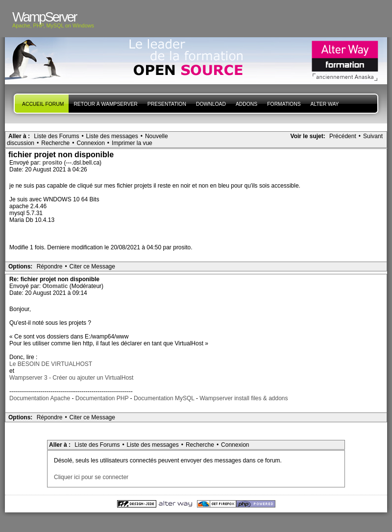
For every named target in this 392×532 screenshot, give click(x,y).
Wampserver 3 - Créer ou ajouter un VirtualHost (71, 378)
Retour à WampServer (105, 104)
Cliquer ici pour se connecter (91, 477)
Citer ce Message (92, 266)
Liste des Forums (56, 136)
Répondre (50, 266)
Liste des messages (112, 136)
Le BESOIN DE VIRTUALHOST (51, 364)
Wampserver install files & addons (244, 398)
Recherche (55, 143)
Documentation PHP (102, 398)
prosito (53, 163)
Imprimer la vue (132, 143)
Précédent (343, 136)
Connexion (90, 143)
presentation (167, 104)
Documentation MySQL (164, 398)
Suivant (373, 136)
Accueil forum (43, 104)
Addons (246, 104)
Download (211, 104)
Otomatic (56, 286)
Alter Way (325, 104)
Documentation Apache (40, 398)
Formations (284, 104)
